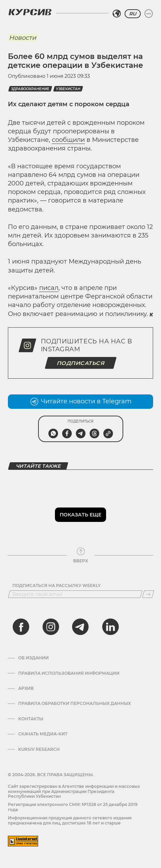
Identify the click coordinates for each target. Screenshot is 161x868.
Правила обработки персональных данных (74, 704)
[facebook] (21, 627)
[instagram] (51, 627)
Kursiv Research (39, 749)
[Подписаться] (148, 594)
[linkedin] (110, 627)
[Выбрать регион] (117, 14)
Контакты (31, 719)
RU (133, 14)
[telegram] (80, 627)
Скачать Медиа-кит (43, 734)
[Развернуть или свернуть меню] (149, 14)
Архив (26, 688)
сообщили (68, 140)
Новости (22, 38)
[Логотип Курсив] (30, 12)
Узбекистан (68, 89)
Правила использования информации (69, 673)
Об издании (33, 658)
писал (49, 288)
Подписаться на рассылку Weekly (56, 586)
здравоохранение (30, 89)
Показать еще (80, 515)
